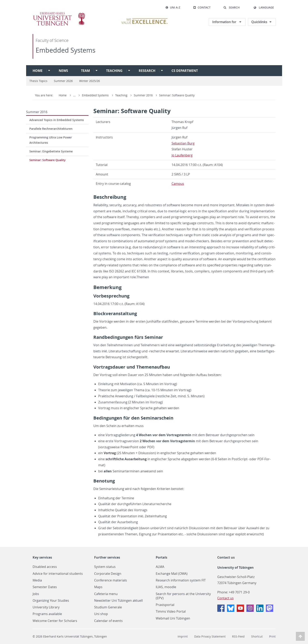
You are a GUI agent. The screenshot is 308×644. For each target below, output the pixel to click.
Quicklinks (259, 22)
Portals (161, 557)
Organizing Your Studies (51, 601)
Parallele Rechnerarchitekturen (51, 129)
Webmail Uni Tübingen (173, 618)
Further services (107, 557)
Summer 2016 (144, 95)
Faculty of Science (52, 40)
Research (147, 71)
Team (85, 71)
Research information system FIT (181, 580)
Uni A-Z (173, 7)
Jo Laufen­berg (182, 155)
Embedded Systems (66, 50)
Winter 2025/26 (90, 81)
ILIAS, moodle (166, 587)
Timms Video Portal (171, 612)
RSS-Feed (238, 636)
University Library (46, 607)
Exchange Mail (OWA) (172, 574)
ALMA (160, 567)
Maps (98, 587)
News (63, 71)
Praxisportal (165, 605)
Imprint (183, 636)
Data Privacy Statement (210, 636)
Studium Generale (108, 607)
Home (38, 71)
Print (272, 636)
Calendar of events (108, 621)
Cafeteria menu (106, 594)
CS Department (185, 71)
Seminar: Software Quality (177, 95)
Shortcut (257, 636)
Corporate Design (108, 574)
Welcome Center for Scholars (55, 621)
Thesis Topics (38, 81)
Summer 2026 (63, 81)
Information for (225, 22)
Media (37, 580)
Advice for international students (58, 574)
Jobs (36, 594)
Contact (202, 7)
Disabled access (45, 567)
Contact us (226, 557)
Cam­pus (178, 184)
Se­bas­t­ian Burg (183, 143)
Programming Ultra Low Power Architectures (51, 140)
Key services (42, 557)
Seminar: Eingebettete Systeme (51, 151)
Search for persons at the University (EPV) (183, 596)
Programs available (47, 614)
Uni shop (101, 614)
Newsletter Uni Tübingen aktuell (118, 601)
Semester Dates (45, 587)
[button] (232, 7)
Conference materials (111, 580)
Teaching (114, 71)
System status (105, 567)
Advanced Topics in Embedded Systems (57, 120)
